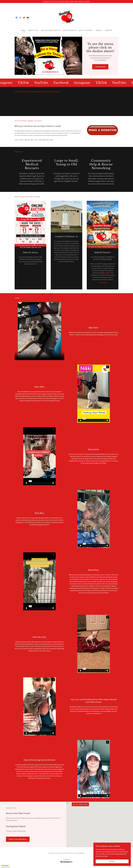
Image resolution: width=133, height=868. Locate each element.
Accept (112, 861)
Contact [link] (99, 30)
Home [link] (23, 30)
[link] (17, 18)
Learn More (100, 67)
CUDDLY (107, 273)
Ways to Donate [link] (86, 30)
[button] (33, 30)
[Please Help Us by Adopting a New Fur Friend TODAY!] (66, 1)
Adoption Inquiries (18, 839)
